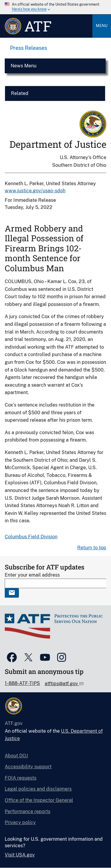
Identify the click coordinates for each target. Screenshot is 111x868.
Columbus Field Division (31, 537)
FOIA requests (21, 778)
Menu (102, 26)
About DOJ (16, 756)
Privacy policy (20, 822)
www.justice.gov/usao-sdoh (35, 191)
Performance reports (28, 811)
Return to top (92, 548)
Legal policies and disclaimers (38, 789)
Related (20, 93)
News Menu (24, 66)
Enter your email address (32, 575)
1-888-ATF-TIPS (22, 683)
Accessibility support (28, 767)
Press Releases (29, 48)
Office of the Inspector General (39, 800)
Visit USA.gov (20, 855)
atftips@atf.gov (62, 684)
